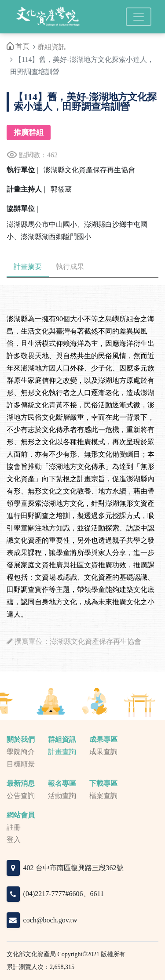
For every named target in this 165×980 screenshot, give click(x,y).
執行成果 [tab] (70, 267)
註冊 (14, 827)
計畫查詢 (62, 752)
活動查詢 (62, 796)
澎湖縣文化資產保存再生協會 (89, 170)
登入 (14, 840)
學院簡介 (21, 752)
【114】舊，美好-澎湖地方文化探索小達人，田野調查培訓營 (85, 102)
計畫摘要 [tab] (28, 267)
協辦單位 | (22, 209)
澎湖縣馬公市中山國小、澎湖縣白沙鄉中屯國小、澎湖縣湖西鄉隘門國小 (77, 230)
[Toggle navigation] (139, 17)
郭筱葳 (61, 189)
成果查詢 (103, 752)
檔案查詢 (103, 796)
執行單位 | (22, 170)
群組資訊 (51, 47)
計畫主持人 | (26, 189)
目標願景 (21, 764)
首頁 (18, 46)
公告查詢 (21, 796)
